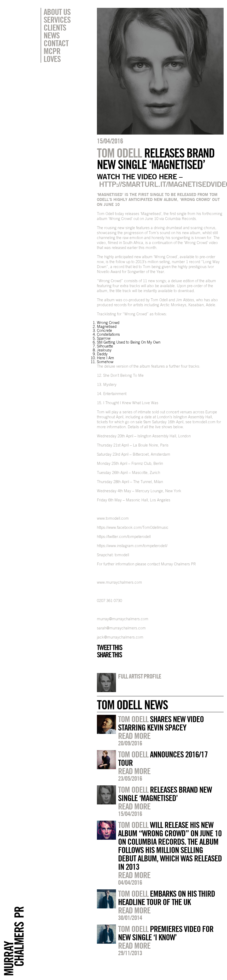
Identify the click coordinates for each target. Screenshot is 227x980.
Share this (109, 655)
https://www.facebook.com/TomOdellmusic (133, 527)
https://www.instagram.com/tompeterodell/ (132, 546)
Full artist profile (140, 676)
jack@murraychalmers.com (120, 637)
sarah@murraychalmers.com (121, 628)
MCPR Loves (52, 55)
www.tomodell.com (113, 518)
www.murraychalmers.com (120, 582)
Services (57, 20)
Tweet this (109, 647)
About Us (57, 12)
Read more (134, 736)
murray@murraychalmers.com (123, 619)
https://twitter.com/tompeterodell (124, 537)
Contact (56, 43)
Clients (55, 27)
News (52, 35)
